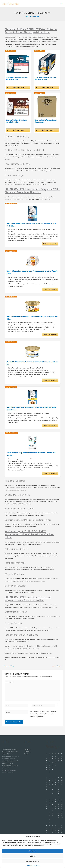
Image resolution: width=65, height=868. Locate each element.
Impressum (37, 865)
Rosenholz (53, 833)
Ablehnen (33, 856)
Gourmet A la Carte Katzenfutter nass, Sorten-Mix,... (17, 121)
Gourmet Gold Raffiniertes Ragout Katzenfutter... (46, 121)
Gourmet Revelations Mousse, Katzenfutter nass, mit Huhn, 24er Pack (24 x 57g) (32, 273)
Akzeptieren (32, 851)
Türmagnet (62, 761)
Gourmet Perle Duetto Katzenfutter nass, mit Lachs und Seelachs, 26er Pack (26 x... (31, 225)
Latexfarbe (49, 785)
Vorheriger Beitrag (8, 669)
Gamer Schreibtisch (59, 790)
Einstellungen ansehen (32, 861)
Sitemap (26, 757)
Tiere (27, 16)
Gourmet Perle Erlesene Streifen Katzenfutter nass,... (17, 78)
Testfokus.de (10, 4)
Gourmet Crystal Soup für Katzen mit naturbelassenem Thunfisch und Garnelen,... (31, 457)
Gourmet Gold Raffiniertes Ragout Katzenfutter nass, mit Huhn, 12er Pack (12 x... (32, 319)
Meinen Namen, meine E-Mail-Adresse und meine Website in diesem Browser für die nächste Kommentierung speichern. (43, 717)
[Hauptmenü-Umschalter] (61, 4)
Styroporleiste (46, 788)
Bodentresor (56, 807)
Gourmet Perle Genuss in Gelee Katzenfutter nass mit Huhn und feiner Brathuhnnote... (30, 411)
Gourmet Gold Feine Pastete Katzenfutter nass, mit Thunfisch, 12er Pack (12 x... (31, 365)
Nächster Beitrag (57, 669)
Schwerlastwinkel (46, 766)
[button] (62, 837)
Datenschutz (30, 865)
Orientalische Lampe (59, 812)
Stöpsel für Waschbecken (50, 814)
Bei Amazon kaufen (19, 87)
